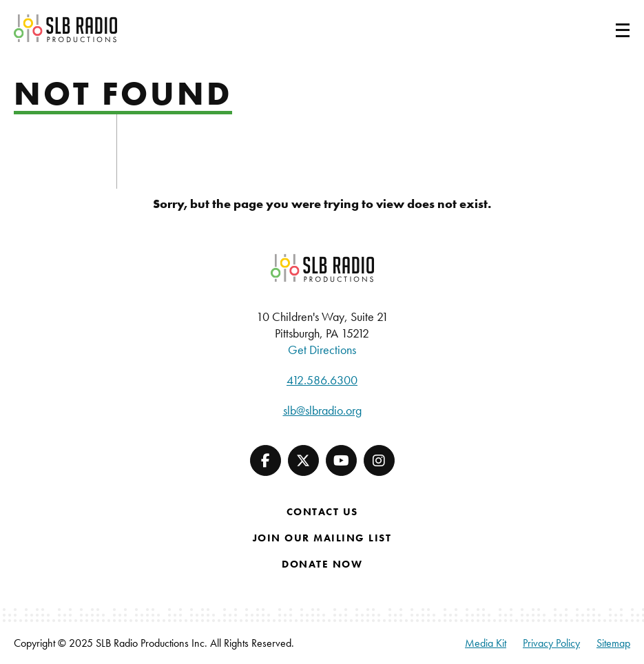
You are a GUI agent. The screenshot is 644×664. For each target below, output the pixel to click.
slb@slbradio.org (322, 410)
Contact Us (322, 512)
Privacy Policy (551, 643)
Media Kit (486, 643)
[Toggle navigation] (606, 28)
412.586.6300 (322, 380)
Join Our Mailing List (322, 538)
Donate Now (322, 564)
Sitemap (613, 643)
